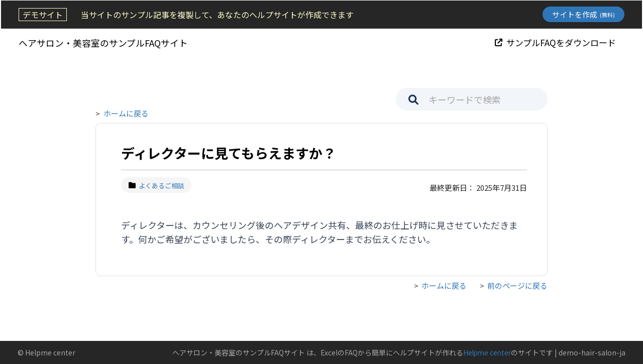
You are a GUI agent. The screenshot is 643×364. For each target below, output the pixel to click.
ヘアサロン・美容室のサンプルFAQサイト (102, 42)
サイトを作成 (584, 14)
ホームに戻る (126, 113)
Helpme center (486, 352)
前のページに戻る (517, 285)
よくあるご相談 (156, 186)
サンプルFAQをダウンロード (556, 42)
